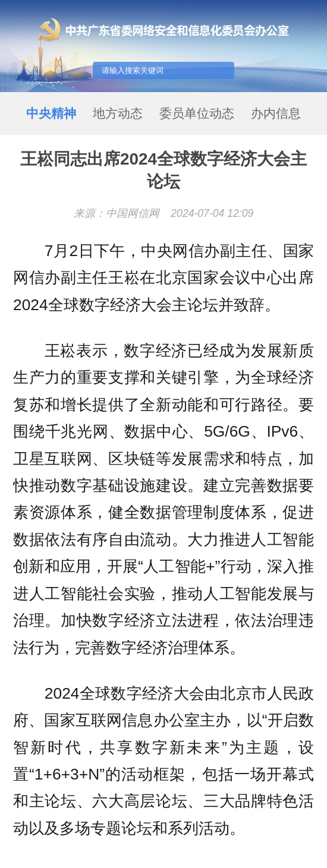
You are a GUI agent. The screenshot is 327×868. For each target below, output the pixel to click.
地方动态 (118, 113)
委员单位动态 (197, 113)
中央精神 (51, 113)
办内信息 (276, 113)
